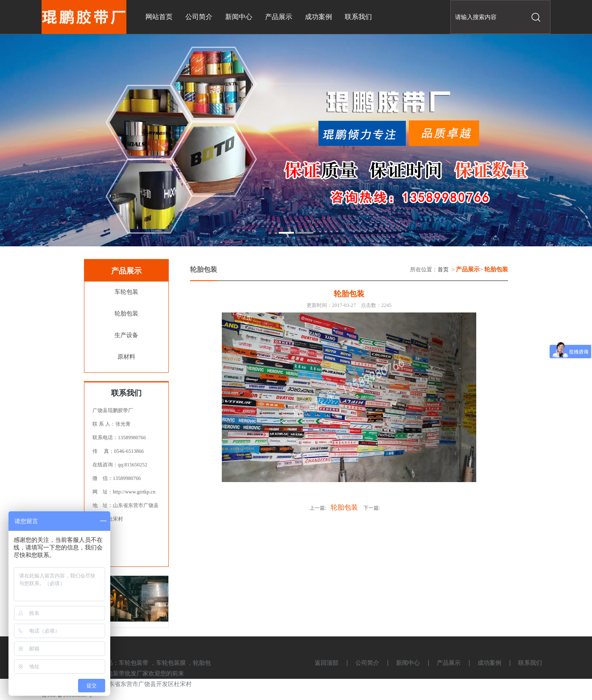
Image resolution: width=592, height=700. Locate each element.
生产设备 (126, 335)
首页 (443, 269)
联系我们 (530, 663)
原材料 (126, 357)
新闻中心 (408, 663)
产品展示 (449, 663)
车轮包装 (126, 292)
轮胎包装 (126, 314)
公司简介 (367, 663)
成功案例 (489, 663)
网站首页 (159, 17)
